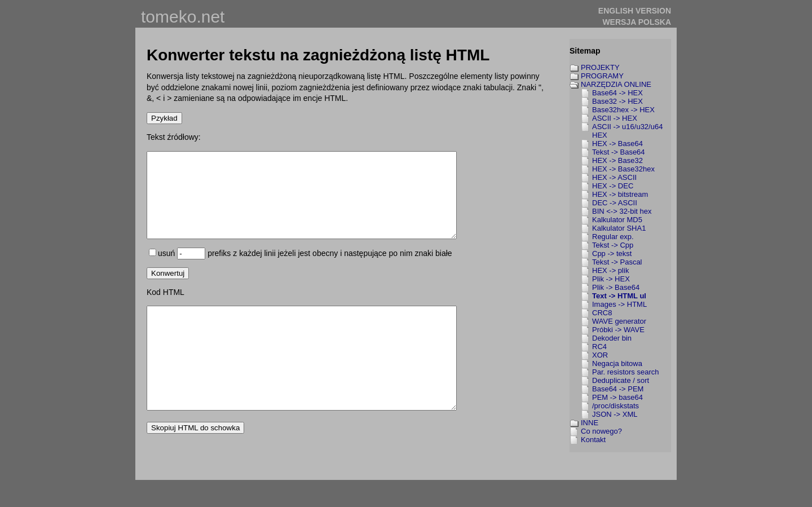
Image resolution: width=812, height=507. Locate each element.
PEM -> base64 (617, 397)
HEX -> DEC (613, 186)
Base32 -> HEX (617, 101)
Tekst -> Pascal (617, 262)
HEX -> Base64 (617, 144)
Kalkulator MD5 (617, 220)
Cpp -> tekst (612, 253)
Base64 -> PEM (618, 389)
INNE (590, 423)
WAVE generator (619, 321)
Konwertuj (168, 290)
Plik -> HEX (611, 279)
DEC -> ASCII (615, 203)
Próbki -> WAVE (618, 330)
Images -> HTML (619, 304)
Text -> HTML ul (619, 296)
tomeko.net (183, 17)
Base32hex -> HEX (623, 110)
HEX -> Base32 (617, 160)
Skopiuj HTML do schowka (195, 465)
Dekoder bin (612, 338)
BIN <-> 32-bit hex (622, 211)
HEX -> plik (610, 270)
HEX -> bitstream (620, 194)
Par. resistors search (626, 372)
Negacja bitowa (617, 363)
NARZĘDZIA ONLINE (616, 84)
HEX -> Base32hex (623, 169)
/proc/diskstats (615, 406)
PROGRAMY (602, 76)
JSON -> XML (615, 414)
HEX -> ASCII (614, 177)
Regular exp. (613, 237)
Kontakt (593, 440)
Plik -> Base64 (616, 287)
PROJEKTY (600, 67)
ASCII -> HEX (615, 118)
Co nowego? (601, 431)
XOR (600, 355)
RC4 (599, 347)
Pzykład (164, 118)
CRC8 (602, 313)
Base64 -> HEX (617, 93)
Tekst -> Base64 (619, 152)
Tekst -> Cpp (613, 245)
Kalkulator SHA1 (619, 228)
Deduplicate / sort (621, 380)
